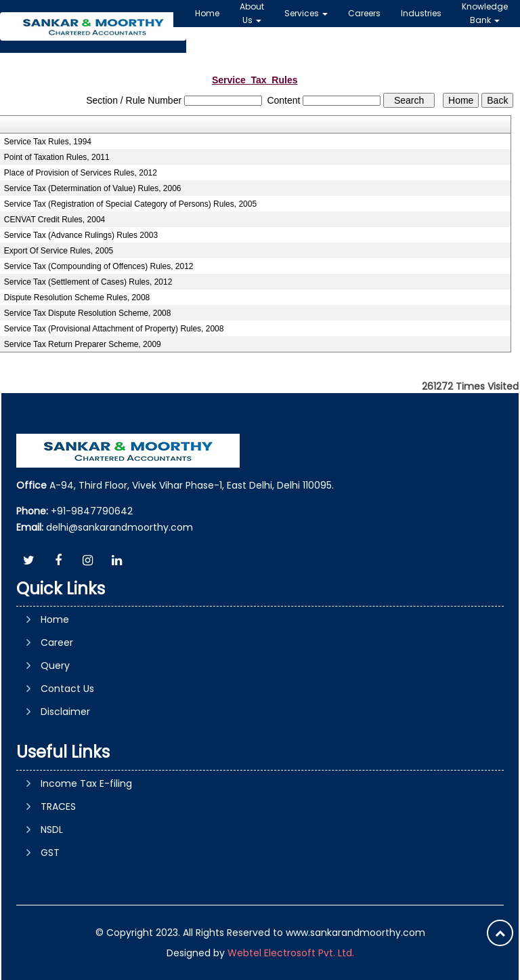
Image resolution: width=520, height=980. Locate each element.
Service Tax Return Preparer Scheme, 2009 (83, 344)
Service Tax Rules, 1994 (48, 142)
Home (207, 13)
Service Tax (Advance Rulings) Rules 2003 (81, 235)
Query (55, 666)
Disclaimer (65, 712)
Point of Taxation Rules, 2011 (57, 157)
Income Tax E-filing (86, 783)
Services (306, 13)
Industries (421, 13)
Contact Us (67, 689)
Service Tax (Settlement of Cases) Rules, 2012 (88, 282)
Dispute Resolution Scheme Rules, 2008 (77, 298)
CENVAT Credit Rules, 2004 (55, 220)
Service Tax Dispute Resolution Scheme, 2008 (88, 313)
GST (50, 853)
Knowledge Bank (485, 13)
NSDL (52, 830)
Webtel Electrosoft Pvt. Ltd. (291, 953)
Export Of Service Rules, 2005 (59, 251)
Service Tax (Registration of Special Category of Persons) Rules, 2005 (130, 204)
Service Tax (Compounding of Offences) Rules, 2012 (99, 266)
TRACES (58, 807)
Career (57, 642)
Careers (364, 13)
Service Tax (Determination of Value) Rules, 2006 (93, 188)
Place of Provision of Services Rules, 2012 (81, 173)
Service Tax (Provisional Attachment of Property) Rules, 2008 (114, 329)
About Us (252, 13)
